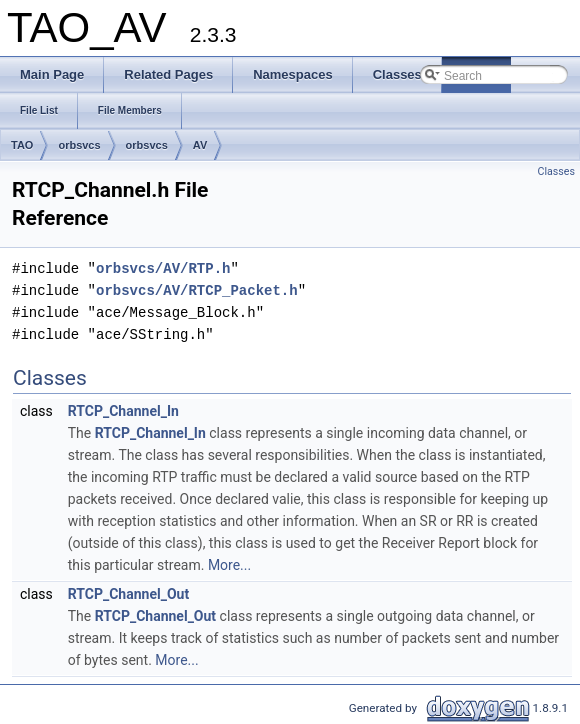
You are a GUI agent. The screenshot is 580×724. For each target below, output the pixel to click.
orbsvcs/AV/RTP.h (163, 268)
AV (200, 145)
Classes (556, 171)
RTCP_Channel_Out (128, 594)
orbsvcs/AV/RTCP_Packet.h (197, 290)
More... (229, 565)
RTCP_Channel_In (123, 411)
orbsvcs (79, 145)
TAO (22, 145)
